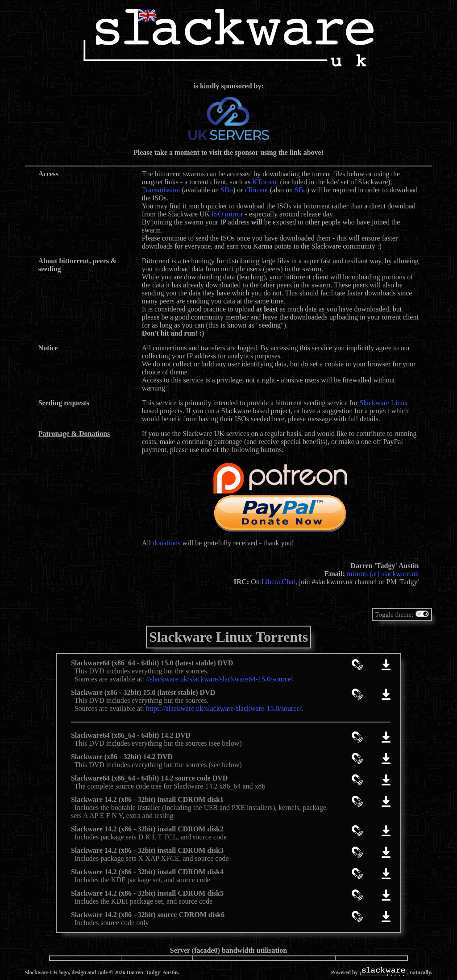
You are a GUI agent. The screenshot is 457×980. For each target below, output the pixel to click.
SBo (227, 190)
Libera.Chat (278, 582)
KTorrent (265, 182)
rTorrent (257, 190)
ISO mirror (227, 214)
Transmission (161, 190)
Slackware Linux (384, 403)
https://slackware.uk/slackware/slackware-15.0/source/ (224, 708)
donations (166, 543)
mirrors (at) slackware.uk (383, 574)
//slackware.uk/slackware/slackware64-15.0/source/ (220, 679)
